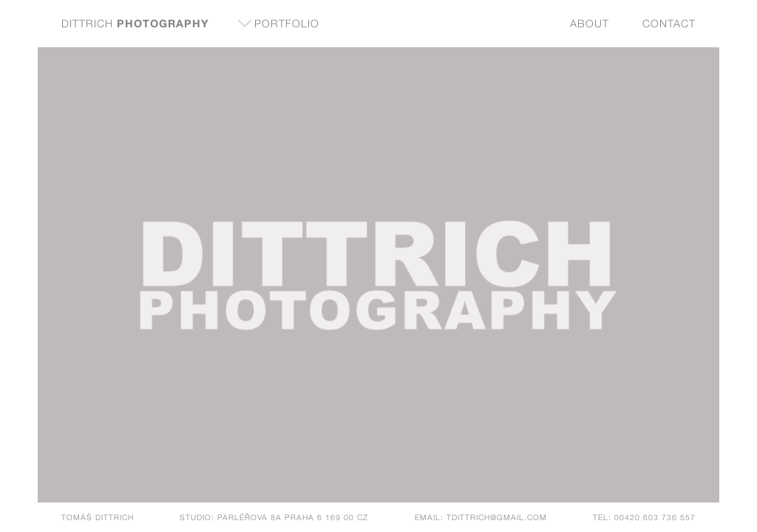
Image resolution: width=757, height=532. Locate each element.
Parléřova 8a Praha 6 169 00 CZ (293, 517)
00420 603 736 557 (655, 517)
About (590, 23)
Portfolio (287, 23)
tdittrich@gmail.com (497, 517)
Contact (669, 23)
